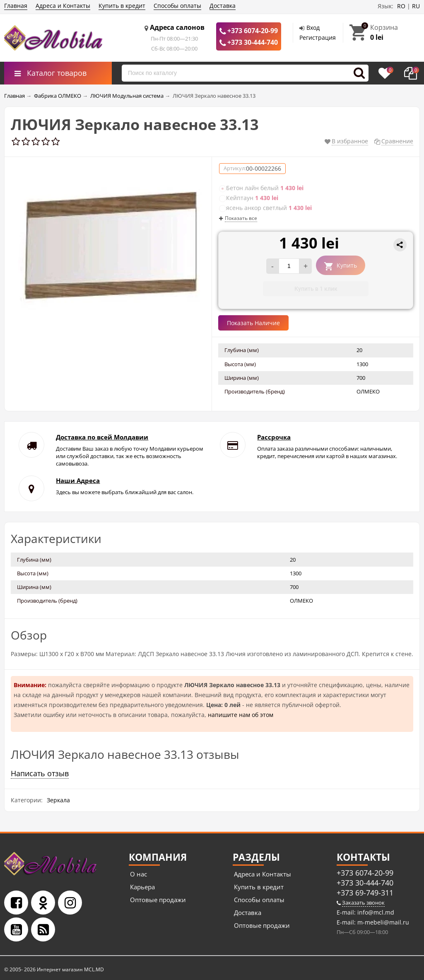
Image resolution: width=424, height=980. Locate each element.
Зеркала (58, 800)
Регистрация (318, 37)
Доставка (223, 6)
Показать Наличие (253, 323)
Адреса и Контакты (63, 6)
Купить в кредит (122, 6)
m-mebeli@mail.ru (382, 922)
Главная (16, 6)
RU (416, 6)
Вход (313, 28)
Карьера (142, 887)
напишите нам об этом (241, 715)
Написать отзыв (40, 773)
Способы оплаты (177, 6)
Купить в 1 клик (316, 289)
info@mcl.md (375, 912)
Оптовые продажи (158, 900)
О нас (139, 874)
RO (401, 6)
